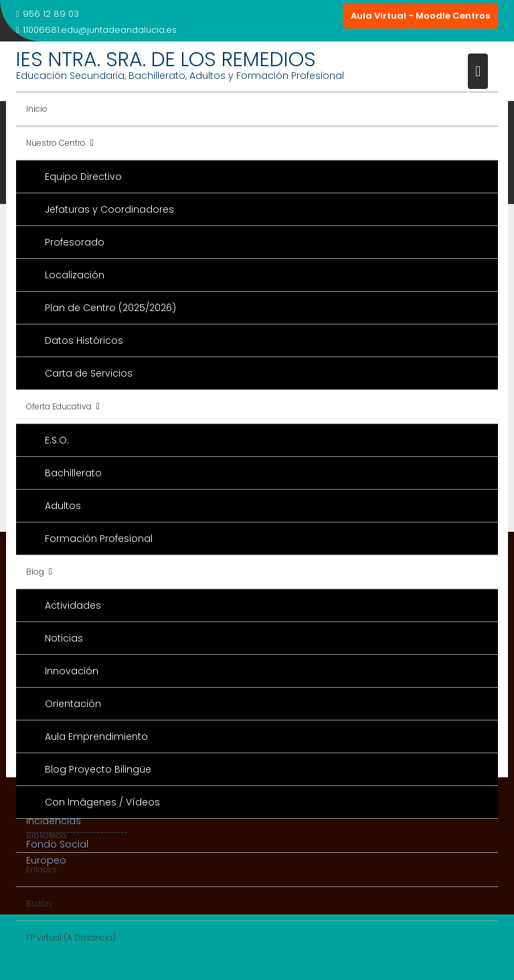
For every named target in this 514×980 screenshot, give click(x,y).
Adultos (63, 506)
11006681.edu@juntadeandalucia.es (96, 30)
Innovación (72, 671)
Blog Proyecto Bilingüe (98, 769)
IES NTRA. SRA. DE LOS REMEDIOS (166, 60)
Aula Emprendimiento (96, 737)
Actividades (73, 605)
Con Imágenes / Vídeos (102, 802)
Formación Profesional (99, 538)
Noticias (64, 638)
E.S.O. (57, 440)
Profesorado (75, 242)
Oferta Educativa (59, 406)
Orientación (73, 704)
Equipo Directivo (83, 177)
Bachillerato (73, 473)
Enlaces (41, 869)
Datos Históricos (84, 340)
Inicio (37, 109)
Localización (75, 275)
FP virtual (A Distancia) (71, 938)
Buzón (39, 903)
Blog (35, 572)
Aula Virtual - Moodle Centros (420, 16)
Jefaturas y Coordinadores (109, 209)
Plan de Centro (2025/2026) (110, 308)
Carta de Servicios (89, 373)
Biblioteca (46, 835)
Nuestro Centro (56, 143)
